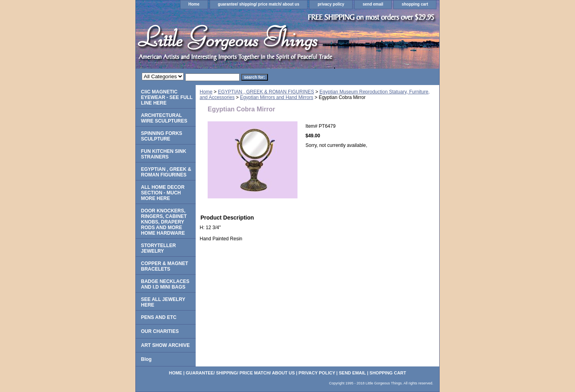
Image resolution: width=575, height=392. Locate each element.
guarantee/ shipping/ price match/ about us (259, 4)
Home (194, 4)
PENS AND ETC (159, 317)
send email (373, 4)
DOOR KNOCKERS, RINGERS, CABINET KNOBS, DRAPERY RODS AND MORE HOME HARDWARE (164, 222)
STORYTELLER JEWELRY (158, 248)
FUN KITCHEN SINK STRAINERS (164, 154)
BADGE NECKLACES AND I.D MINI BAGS (165, 284)
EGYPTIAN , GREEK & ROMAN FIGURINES (266, 92)
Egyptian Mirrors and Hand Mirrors (277, 97)
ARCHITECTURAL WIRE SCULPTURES (164, 118)
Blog (146, 359)
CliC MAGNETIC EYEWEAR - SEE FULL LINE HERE (167, 97)
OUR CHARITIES (160, 331)
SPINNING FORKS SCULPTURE (162, 136)
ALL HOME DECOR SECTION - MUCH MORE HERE (163, 193)
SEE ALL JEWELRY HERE (163, 302)
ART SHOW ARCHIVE (165, 345)
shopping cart (415, 4)
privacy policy (331, 4)
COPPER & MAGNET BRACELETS (165, 266)
